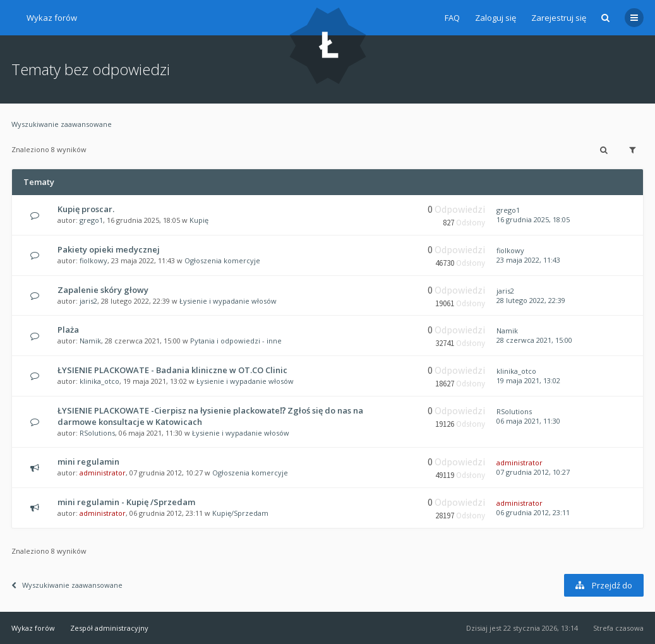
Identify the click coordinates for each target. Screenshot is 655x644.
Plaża (68, 330)
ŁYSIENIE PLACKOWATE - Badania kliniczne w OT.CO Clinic (172, 370)
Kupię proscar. (86, 209)
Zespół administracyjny (109, 628)
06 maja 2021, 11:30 (528, 421)
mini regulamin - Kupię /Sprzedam (126, 502)
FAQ (452, 18)
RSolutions (97, 433)
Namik (90, 341)
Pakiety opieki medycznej (109, 249)
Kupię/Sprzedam (240, 513)
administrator (103, 473)
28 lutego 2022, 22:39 (531, 300)
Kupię (199, 220)
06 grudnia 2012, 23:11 (533, 512)
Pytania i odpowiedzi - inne (236, 341)
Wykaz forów (52, 18)
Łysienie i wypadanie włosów (228, 301)
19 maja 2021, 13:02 (528, 380)
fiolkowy (93, 260)
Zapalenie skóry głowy (103, 290)
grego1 (91, 220)
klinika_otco (99, 381)
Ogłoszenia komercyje (222, 260)
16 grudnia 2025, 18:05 (533, 219)
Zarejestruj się (559, 18)
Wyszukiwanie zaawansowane (62, 124)
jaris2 (88, 301)
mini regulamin (88, 462)
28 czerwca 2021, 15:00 (534, 340)
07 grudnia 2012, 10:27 (533, 472)
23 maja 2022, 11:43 (528, 260)
